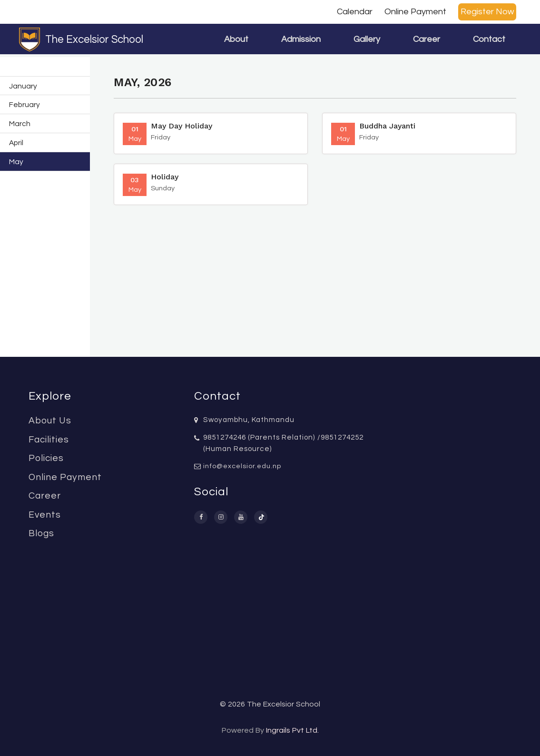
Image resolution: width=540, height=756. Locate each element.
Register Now (487, 12)
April (16, 143)
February (25, 105)
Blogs (41, 533)
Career (427, 39)
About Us (50, 421)
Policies (46, 458)
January (23, 86)
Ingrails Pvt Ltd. (292, 730)
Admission (301, 39)
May (16, 162)
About (236, 39)
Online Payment (415, 12)
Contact (489, 39)
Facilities (49, 440)
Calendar (355, 12)
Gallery (367, 39)
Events (45, 515)
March (20, 124)
